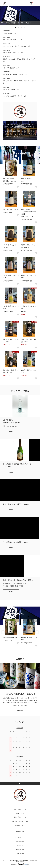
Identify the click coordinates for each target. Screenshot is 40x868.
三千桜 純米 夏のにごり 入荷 (13, 53)
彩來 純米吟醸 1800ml (11, 209)
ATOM (22, 831)
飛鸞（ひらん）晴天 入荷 (11, 90)
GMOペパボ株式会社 (30, 860)
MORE (11, 432)
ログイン (20, 846)
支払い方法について (20, 817)
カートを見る (20, 850)
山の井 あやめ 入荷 (10, 33)
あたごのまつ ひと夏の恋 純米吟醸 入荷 (17, 46)
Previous (3, 632)
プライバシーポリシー (20, 825)
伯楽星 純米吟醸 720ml (10, 637)
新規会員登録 (20, 842)
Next (37, 632)
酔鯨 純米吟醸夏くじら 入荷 (12, 40)
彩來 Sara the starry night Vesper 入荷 (15, 74)
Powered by (20, 864)
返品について (20, 813)
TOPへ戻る (20, 783)
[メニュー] (37, 3)
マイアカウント (20, 838)
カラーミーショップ (8, 860)
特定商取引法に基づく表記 (20, 821)
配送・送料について (20, 809)
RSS (18, 831)
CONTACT (20, 711)
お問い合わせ (20, 854)
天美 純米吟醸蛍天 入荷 (11, 68)
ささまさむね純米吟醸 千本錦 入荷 (14, 96)
